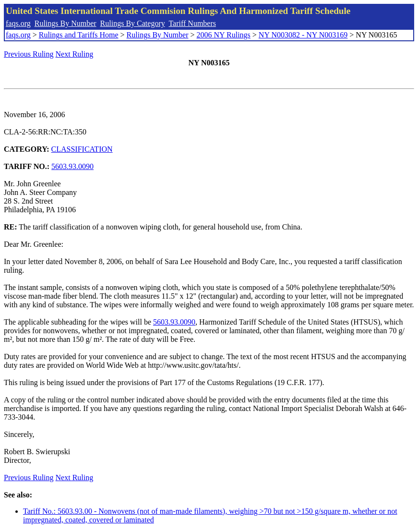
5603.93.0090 (72, 166)
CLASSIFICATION (82, 149)
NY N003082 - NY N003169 (303, 35)
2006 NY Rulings (224, 35)
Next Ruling (75, 54)
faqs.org (18, 23)
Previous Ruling (29, 54)
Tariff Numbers (192, 23)
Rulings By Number (66, 23)
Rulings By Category (133, 23)
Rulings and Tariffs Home (79, 35)
